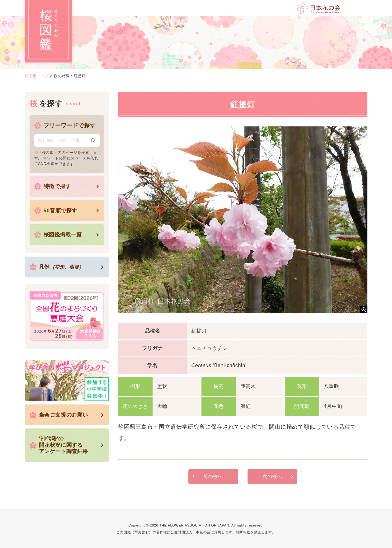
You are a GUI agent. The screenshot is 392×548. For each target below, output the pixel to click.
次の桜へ (272, 477)
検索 (93, 140)
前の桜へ (213, 477)
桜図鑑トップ (37, 76)
